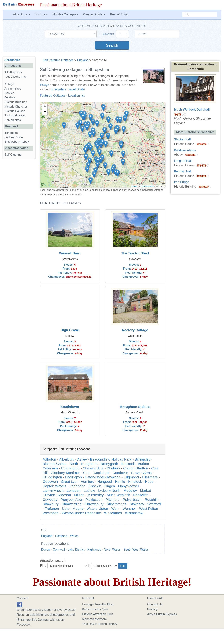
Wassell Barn (70, 253)
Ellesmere (150, 477)
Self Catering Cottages (58, 60)
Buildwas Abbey (185, 150)
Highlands (94, 550)
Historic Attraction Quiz (98, 614)
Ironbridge (77, 486)
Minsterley (96, 495)
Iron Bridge (182, 182)
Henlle (120, 482)
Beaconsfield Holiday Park (111, 459)
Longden (74, 490)
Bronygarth (109, 464)
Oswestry (50, 500)
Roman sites (13, 120)
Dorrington (74, 477)
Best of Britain (120, 14)
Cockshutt (101, 473)
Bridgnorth (89, 464)
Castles (9, 93)
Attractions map (16, 77)
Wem (115, 508)
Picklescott (94, 500)
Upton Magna (73, 508)
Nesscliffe (141, 495)
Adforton (49, 459)
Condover (120, 473)
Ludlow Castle (14, 137)
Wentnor (129, 508)
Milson (79, 495)
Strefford (154, 504)
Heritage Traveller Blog (98, 604)
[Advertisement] (19, 214)
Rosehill (151, 500)
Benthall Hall (183, 171)
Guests (109, 34)
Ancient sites (13, 89)
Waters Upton (97, 508)
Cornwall (59, 550)
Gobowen (50, 482)
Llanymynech (53, 490)
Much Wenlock (118, 495)
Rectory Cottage (135, 330)
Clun (87, 473)
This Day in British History (100, 624)
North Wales (112, 550)
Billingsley (142, 459)
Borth (74, 464)
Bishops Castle (55, 464)
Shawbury (51, 504)
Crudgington (52, 477)
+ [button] (45, 107)
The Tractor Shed (135, 253)
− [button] (45, 112)
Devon (46, 550)
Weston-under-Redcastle (81, 513)
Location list (76, 96)
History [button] (41, 14)
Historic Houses (15, 111)
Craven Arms (141, 473)
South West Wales (136, 550)
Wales (74, 536)
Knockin (95, 486)
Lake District (76, 550)
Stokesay (137, 504)
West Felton (148, 508)
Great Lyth (69, 482)
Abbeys (9, 84)
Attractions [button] (22, 14)
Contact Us (155, 604)
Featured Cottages (53, 96)
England (83, 60)
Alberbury (67, 459)
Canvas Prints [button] (94, 14)
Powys (45, 85)
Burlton (143, 464)
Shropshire (12, 60)
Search (112, 45)
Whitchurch (113, 513)
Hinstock (135, 482)
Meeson (65, 495)
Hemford (87, 482)
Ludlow (89, 490)
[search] (200, 15)
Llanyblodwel (128, 486)
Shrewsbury (94, 504)
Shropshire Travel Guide (68, 89)
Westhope (51, 513)
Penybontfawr (71, 500)
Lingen (110, 486)
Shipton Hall (182, 139)
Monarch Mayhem (94, 619)
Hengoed (105, 482)
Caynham (50, 468)
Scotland (61, 536)
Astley (82, 459)
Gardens (10, 97)
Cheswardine (93, 468)
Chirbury (113, 468)
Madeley (130, 490)
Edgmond (131, 477)
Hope (149, 482)
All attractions (13, 72)
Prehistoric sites (15, 115)
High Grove (70, 330)
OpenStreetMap (147, 186)
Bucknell (128, 464)
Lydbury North (109, 490)
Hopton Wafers (54, 486)
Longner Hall (183, 161)
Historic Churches (16, 107)
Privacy (152, 609)
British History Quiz (95, 609)
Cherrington (70, 468)
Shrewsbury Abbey (17, 142)
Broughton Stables (135, 407)
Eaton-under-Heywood (103, 477)
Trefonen (52, 508)
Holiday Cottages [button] (65, 14)
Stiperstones (116, 504)
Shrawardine (72, 504)
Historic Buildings (16, 102)
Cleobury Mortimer (65, 473)
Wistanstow (134, 513)
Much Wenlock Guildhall (192, 110)
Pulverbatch (132, 500)
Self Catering (13, 155)
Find (43, 565)
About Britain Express (162, 614)
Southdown (70, 407)
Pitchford (113, 500)
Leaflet (134, 186)
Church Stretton (136, 468)
